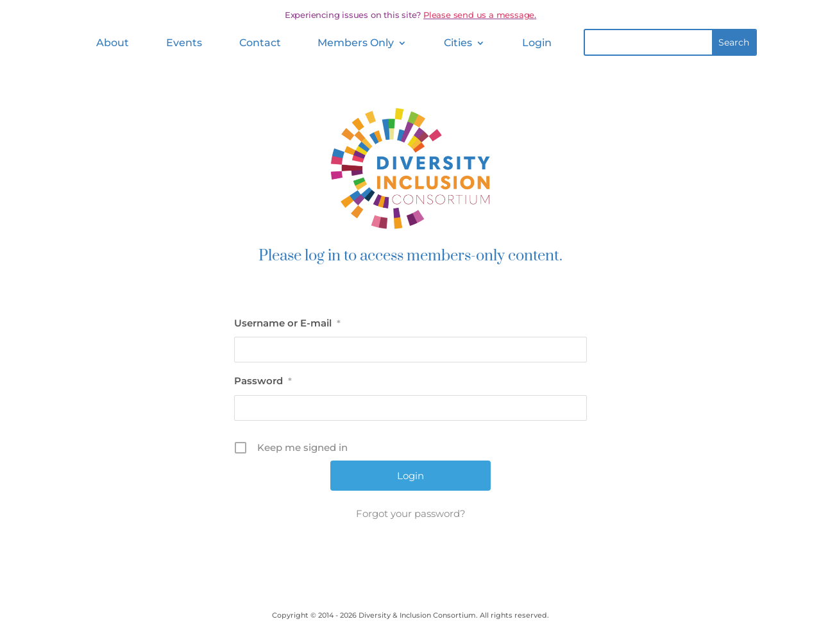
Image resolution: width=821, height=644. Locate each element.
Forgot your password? (411, 513)
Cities (458, 43)
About (113, 43)
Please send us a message (479, 15)
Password (263, 381)
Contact (260, 43)
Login (537, 43)
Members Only (356, 43)
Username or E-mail (287, 323)
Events (184, 43)
